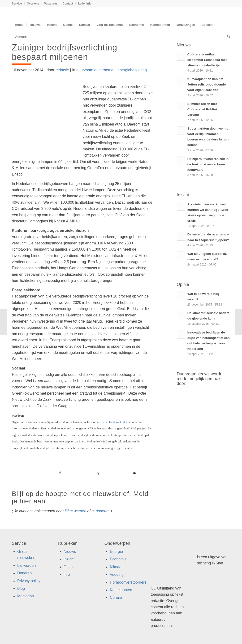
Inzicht (69, 559)
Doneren (24, 573)
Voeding (117, 574)
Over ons (33, 4)
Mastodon (26, 596)
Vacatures (51, 4)
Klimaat (116, 567)
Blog (21, 588)
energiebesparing (132, 70)
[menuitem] (18, 4)
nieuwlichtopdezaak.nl (111, 422)
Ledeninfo (85, 4)
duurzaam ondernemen (96, 70)
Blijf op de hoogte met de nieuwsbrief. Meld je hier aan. (80, 497)
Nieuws (70, 552)
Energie (116, 552)
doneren (103, 511)
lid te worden (76, 511)
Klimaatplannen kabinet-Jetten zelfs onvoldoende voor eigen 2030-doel (207, 84)
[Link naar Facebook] (60, 473)
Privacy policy (29, 581)
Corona (116, 597)
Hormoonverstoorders (128, 582)
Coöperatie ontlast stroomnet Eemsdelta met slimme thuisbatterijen (207, 60)
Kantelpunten (121, 590)
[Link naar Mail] (134, 473)
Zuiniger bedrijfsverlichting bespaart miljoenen (65, 52)
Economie (118, 559)
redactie (62, 70)
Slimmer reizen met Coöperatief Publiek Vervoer (203, 109)
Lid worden (26, 565)
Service (17, 4)
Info (67, 574)
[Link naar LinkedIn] (97, 473)
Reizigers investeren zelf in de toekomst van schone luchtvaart (208, 164)
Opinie (69, 567)
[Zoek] (227, 37)
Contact (68, 4)
